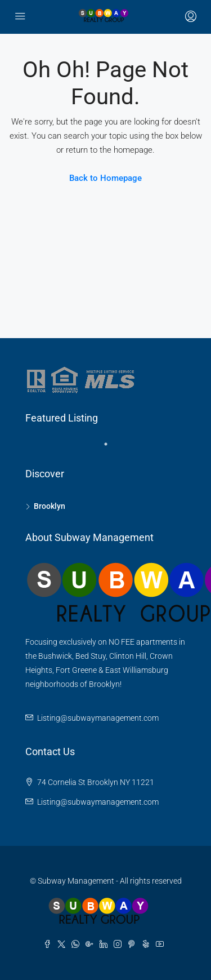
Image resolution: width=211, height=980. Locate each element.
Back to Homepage (105, 178)
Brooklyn (50, 506)
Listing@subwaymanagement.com (98, 718)
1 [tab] (111, 449)
